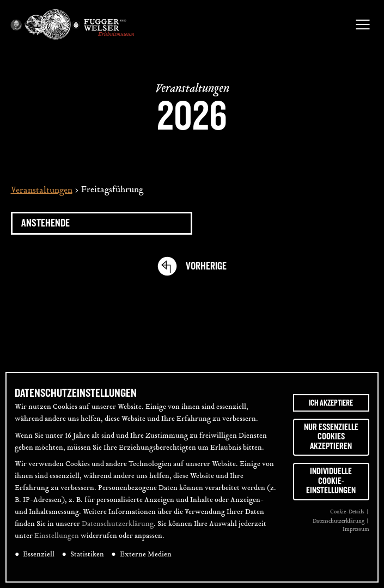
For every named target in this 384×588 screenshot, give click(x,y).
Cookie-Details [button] (348, 512)
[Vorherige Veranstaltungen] (206, 266)
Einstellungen (57, 536)
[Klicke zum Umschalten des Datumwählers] (102, 223)
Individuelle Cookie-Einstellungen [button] (331, 481)
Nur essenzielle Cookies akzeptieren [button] (331, 437)
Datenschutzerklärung (118, 524)
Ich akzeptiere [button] (331, 403)
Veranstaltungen (42, 191)
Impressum (356, 529)
